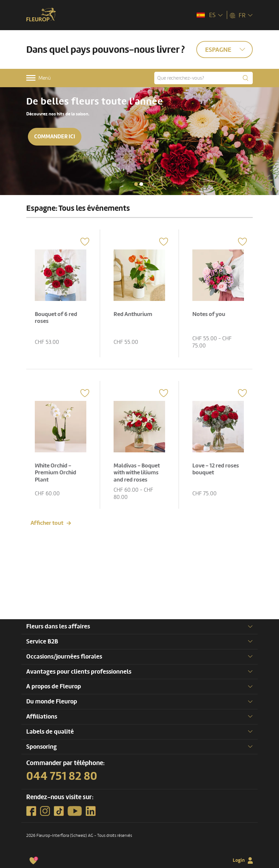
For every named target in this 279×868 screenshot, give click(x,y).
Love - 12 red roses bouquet (216, 469)
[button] (136, 184)
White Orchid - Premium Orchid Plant (55, 473)
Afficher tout (47, 523)
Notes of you (209, 314)
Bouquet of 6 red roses (56, 318)
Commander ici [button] (55, 137)
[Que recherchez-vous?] (204, 78)
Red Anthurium (133, 314)
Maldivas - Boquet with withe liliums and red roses (137, 473)
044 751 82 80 (62, 776)
